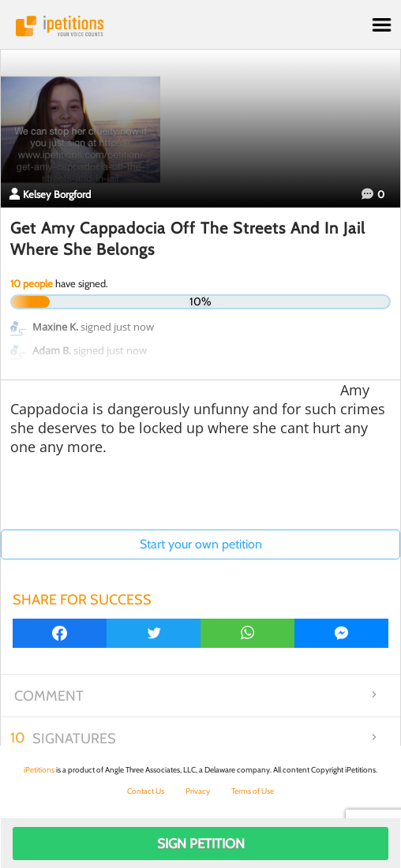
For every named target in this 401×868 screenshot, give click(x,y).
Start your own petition (201, 544)
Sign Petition (201, 844)
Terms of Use (253, 791)
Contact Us (146, 791)
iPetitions (200, 26)
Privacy (198, 791)
